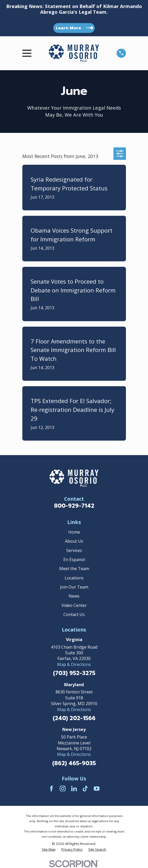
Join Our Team (74, 587)
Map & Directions (74, 664)
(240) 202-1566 (74, 718)
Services (74, 550)
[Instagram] (63, 788)
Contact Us (74, 614)
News (74, 596)
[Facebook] (51, 788)
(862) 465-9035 (74, 763)
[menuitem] (49, 849)
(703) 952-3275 (74, 673)
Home (74, 532)
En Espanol (74, 559)
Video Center (74, 605)
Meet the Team (74, 569)
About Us (74, 541)
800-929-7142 (74, 506)
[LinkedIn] (74, 788)
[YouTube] (97, 788)
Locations (74, 578)
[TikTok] (85, 788)
